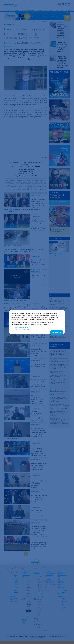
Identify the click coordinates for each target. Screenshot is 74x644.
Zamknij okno (57, 332)
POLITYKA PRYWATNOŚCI (23, 329)
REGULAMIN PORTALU (22, 327)
